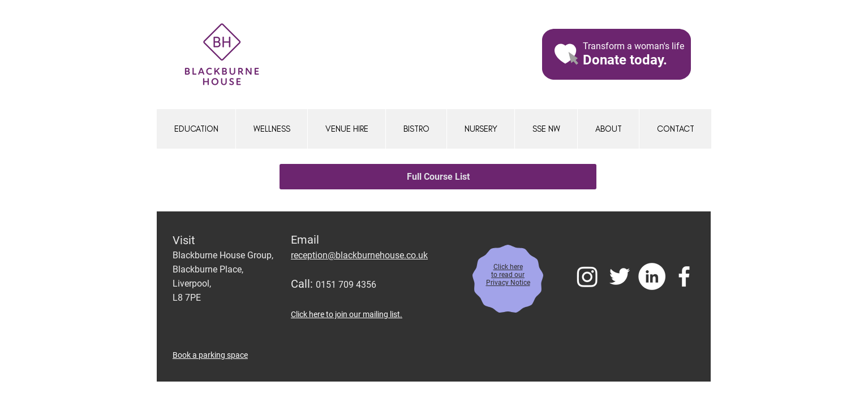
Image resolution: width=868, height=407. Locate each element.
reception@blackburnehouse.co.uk (359, 255)
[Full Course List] (438, 177)
